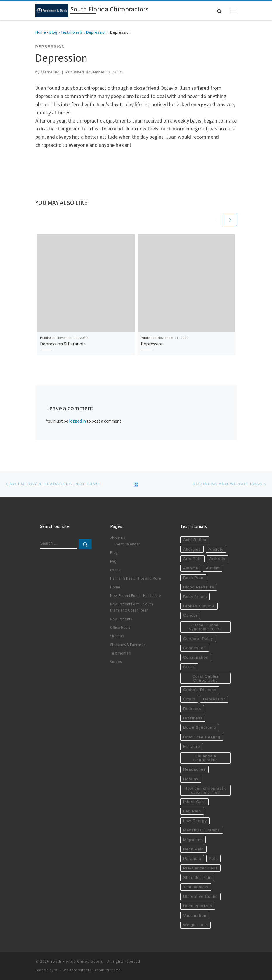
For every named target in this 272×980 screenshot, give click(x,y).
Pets (213, 858)
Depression (96, 32)
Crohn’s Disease (200, 690)
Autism (213, 568)
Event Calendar (127, 544)
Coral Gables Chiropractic (206, 678)
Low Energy (195, 821)
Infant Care (195, 802)
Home (41, 32)
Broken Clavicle (199, 606)
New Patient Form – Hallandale (136, 596)
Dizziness (193, 718)
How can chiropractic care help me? (206, 790)
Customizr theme (106, 970)
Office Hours (120, 627)
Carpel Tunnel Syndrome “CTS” (206, 627)
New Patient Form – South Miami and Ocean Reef (131, 607)
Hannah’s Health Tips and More (136, 578)
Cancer (190, 615)
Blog (53, 32)
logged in (78, 421)
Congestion (195, 648)
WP (57, 970)
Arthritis (217, 559)
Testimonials (72, 32)
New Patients (121, 619)
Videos (116, 662)
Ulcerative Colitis (201, 897)
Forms (115, 570)
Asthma (191, 568)
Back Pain (193, 578)
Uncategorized (198, 906)
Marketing (50, 72)
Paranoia (192, 858)
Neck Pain (194, 849)
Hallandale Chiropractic (205, 758)
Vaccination (195, 916)
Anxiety (216, 549)
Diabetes (192, 709)
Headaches (194, 769)
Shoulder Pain (197, 877)
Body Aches (195, 597)
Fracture (192, 746)
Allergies (192, 549)
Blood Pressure (199, 587)
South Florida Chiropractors (77, 961)
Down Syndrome (200, 727)
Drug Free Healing (202, 737)
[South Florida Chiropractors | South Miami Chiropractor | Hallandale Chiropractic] (52, 10)
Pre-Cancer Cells (201, 868)
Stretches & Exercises (128, 645)
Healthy (191, 779)
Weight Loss (196, 925)
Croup (189, 699)
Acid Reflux (195, 540)
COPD (189, 667)
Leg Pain (192, 811)
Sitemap (117, 636)
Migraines (193, 840)
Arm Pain (193, 559)
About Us (117, 538)
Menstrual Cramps (202, 830)
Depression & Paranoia (63, 344)
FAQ (113, 561)
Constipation (196, 657)
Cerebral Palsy (198, 639)
